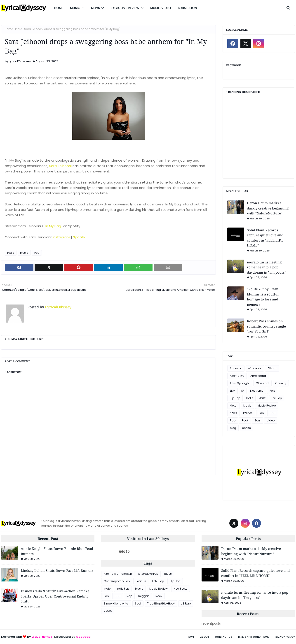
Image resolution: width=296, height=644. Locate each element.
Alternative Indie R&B (118, 574)
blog (233, 428)
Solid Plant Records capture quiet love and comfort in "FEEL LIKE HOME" (265, 238)
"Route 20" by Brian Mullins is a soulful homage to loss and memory (263, 297)
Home (9, 29)
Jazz (262, 398)
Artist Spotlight (240, 383)
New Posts (181, 589)
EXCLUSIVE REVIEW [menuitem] (125, 8)
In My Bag (53, 226)
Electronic (257, 391)
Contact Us (223, 637)
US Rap (186, 603)
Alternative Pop (148, 574)
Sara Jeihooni (60, 166)
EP (243, 391)
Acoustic (236, 368)
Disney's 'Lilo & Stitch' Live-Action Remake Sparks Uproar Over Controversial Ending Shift (55, 596)
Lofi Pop (277, 398)
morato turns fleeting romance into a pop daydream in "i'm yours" (267, 267)
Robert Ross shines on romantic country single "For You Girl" (266, 326)
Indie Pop (123, 589)
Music (24, 253)
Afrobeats (255, 368)
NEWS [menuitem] (95, 8)
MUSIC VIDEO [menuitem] (161, 8)
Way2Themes (42, 637)
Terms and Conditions (254, 637)
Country (281, 383)
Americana (258, 376)
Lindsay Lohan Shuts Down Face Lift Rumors (57, 570)
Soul (257, 420)
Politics (248, 413)
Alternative (237, 376)
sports (247, 428)
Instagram (61, 237)
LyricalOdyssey (20, 61)
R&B (273, 413)
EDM (233, 391)
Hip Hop (235, 398)
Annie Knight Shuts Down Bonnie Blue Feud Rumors (57, 551)
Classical (262, 383)
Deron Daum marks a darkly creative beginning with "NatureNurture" (268, 208)
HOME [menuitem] (59, 8)
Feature (141, 581)
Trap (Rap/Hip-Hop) (161, 603)
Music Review (267, 406)
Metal (234, 406)
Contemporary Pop (117, 581)
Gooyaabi (83, 637)
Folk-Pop (158, 581)
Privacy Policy (284, 637)
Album (272, 368)
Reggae (144, 596)
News (233, 413)
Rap (233, 420)
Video (271, 420)
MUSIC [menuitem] (75, 8)
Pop (37, 253)
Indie (19, 29)
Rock (245, 420)
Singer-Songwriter (116, 603)
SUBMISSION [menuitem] (187, 8)
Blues (168, 574)
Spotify (79, 237)
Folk (272, 391)
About (205, 637)
